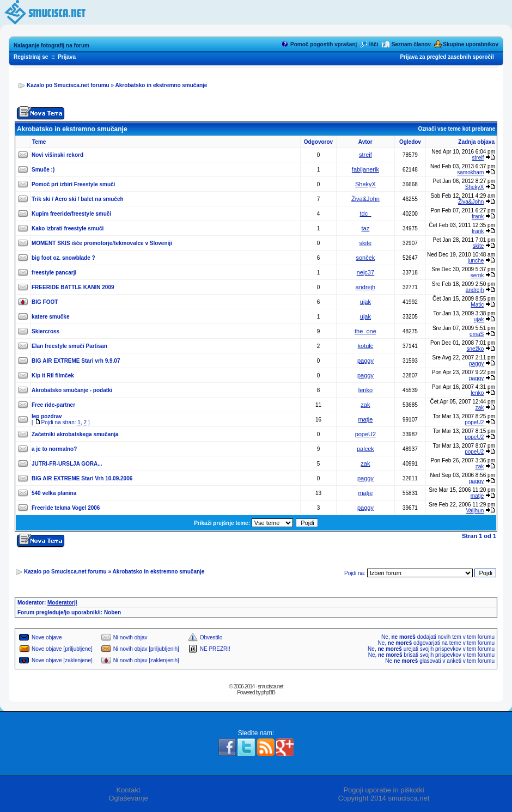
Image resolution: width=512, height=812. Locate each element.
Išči (374, 44)
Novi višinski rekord (57, 155)
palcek (365, 449)
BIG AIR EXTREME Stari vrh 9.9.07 (76, 361)
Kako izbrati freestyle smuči (68, 228)
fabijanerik (365, 169)
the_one (365, 331)
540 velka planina (54, 493)
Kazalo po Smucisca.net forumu (68, 85)
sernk (477, 275)
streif (365, 155)
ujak (365, 302)
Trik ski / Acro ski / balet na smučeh (78, 199)
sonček (365, 258)
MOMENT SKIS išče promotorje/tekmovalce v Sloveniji (102, 243)
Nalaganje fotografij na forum (51, 45)
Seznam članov (411, 44)
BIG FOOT (45, 302)
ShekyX (365, 184)
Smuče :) (43, 170)
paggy (365, 361)
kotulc (366, 346)
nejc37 (365, 272)
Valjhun (475, 511)
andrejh (366, 287)
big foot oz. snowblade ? (63, 258)
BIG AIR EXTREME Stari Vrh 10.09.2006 (82, 478)
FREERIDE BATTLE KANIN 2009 (73, 287)
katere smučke (51, 317)
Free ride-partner (53, 405)
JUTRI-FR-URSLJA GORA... (67, 464)
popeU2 (474, 422)
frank (478, 216)
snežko (476, 349)
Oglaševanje (128, 798)
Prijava (67, 57)
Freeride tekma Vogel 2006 (66, 508)
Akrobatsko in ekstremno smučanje (161, 85)
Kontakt (128, 790)
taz (366, 228)
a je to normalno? (54, 449)
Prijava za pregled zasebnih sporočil (447, 57)
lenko (365, 390)
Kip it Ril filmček (53, 376)
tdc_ (366, 213)
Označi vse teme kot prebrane (456, 129)
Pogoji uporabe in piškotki (383, 790)
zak (365, 405)
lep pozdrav (47, 416)
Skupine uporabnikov (471, 44)
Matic (477, 305)
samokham (470, 172)
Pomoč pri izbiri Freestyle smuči (73, 184)
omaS (477, 334)
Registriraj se (31, 57)
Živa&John (365, 199)
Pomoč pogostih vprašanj (324, 44)
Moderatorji (62, 603)
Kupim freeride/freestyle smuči (71, 214)
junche (476, 261)
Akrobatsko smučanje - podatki (72, 390)
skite (366, 243)
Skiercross (45, 331)
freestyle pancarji (54, 273)
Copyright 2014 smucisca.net (384, 798)
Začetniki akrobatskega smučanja (75, 434)
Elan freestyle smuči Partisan (69, 346)
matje (365, 419)
